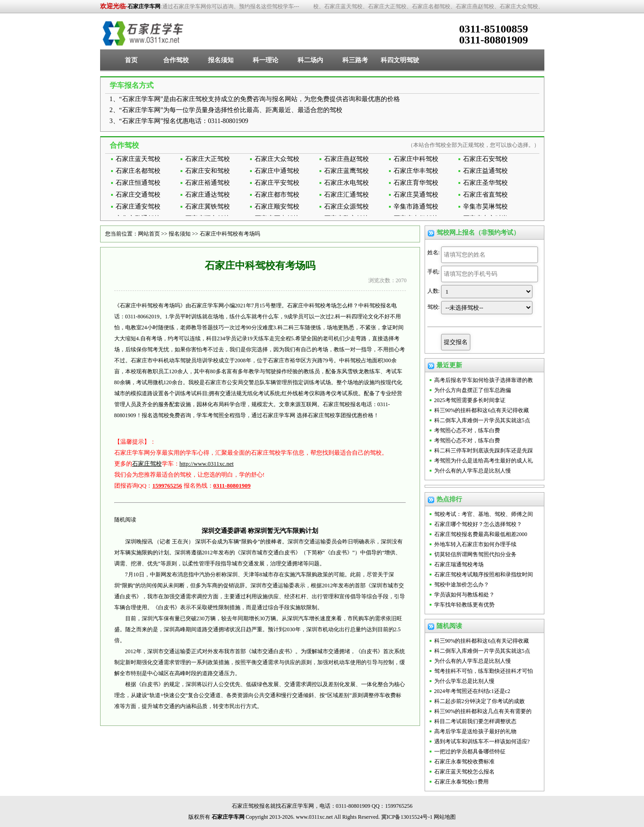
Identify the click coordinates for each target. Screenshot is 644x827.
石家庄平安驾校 (277, 183)
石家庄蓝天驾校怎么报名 (464, 772)
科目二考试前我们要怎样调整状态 (475, 721)
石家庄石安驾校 (485, 159)
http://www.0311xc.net (207, 464)
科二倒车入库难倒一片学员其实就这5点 (482, 420)
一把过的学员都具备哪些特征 (470, 752)
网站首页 (149, 234)
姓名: (434, 252)
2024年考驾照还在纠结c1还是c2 (472, 691)
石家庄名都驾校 (138, 171)
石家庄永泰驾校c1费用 (461, 782)
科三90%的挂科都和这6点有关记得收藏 (482, 410)
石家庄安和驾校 (208, 171)
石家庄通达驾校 (208, 195)
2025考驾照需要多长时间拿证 (470, 400)
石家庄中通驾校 (277, 171)
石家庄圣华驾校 (485, 183)
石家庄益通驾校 (485, 171)
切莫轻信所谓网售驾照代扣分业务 (475, 554)
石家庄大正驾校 (208, 159)
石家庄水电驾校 (346, 183)
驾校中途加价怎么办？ (462, 585)
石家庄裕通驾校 (208, 183)
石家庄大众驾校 (277, 159)
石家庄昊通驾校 (416, 195)
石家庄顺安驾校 (277, 207)
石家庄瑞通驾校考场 (459, 564)
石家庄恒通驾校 (138, 183)
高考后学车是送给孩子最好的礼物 (475, 731)
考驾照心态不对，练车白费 (467, 430)
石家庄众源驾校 (346, 207)
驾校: (434, 307)
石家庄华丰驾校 (416, 171)
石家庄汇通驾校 (346, 195)
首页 (131, 60)
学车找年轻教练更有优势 (464, 605)
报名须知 (221, 60)
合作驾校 (176, 60)
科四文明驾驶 (400, 60)
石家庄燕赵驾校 (346, 159)
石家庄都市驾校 (277, 195)
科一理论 (266, 60)
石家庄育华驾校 (416, 183)
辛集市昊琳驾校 (485, 207)
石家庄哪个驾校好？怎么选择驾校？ (478, 524)
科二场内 (310, 60)
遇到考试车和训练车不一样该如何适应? (482, 741)
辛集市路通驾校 (416, 207)
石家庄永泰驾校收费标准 (464, 762)
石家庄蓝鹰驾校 (346, 171)
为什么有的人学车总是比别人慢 (473, 471)
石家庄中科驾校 (416, 159)
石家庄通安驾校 (138, 207)
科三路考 (355, 60)
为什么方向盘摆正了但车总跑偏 (473, 390)
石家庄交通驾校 (138, 195)
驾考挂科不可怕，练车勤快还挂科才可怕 (484, 671)
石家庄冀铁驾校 (208, 207)
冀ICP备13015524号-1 (407, 817)
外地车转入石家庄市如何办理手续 (475, 544)
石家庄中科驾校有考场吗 (230, 234)
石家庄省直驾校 (485, 195)
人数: (434, 291)
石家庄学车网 (144, 6)
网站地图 (445, 817)
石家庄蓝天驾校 (138, 159)
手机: (434, 272)
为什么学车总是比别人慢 (464, 681)
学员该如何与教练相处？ (464, 595)
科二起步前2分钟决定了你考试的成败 (479, 701)
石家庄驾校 (147, 464)
